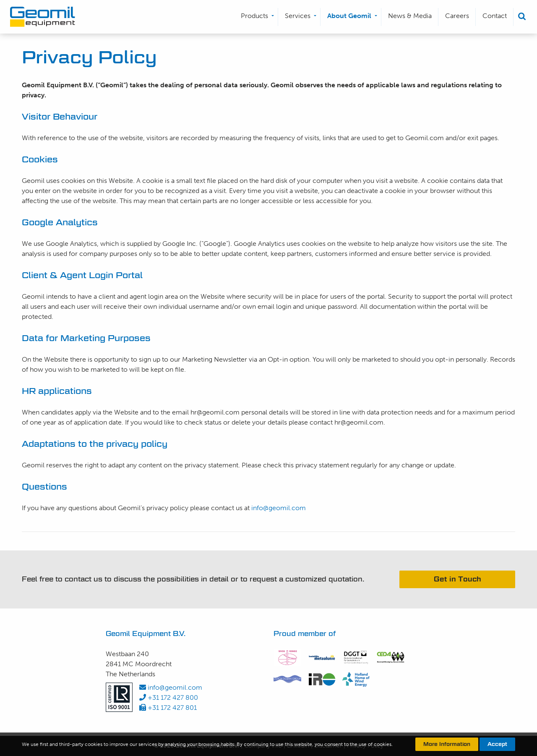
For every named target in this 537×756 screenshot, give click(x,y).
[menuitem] (256, 17)
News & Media (410, 16)
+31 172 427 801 (168, 708)
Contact (495, 16)
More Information (447, 744)
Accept (497, 744)
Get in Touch (457, 579)
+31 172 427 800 (169, 697)
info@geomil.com (279, 508)
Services (298, 16)
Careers (457, 16)
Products (254, 16)
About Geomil (349, 16)
